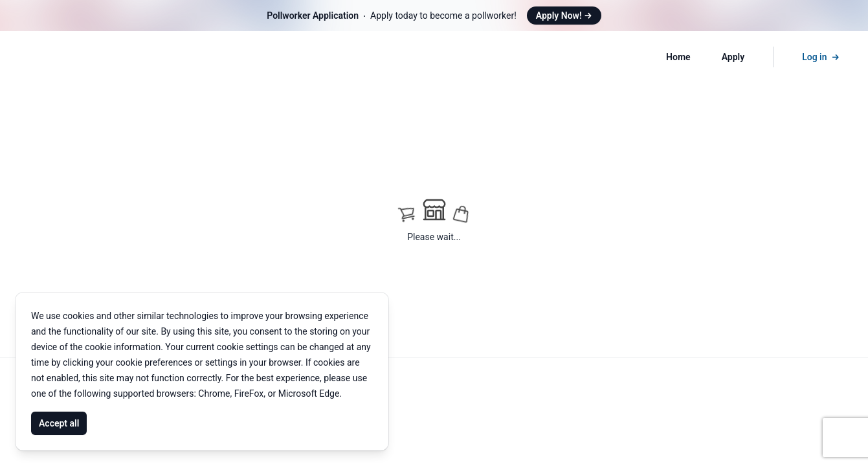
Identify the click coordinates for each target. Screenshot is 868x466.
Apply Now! (564, 16)
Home (678, 57)
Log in (821, 57)
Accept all (59, 423)
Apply (733, 57)
